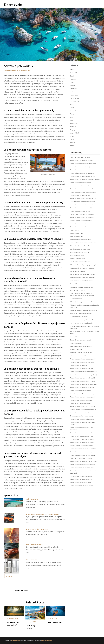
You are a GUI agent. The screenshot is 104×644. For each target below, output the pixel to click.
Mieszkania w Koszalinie (77, 290)
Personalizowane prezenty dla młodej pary (83, 384)
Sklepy (72, 117)
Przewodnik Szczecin (77, 337)
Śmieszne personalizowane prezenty (81, 416)
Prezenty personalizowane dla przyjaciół (83, 406)
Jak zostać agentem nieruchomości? (81, 353)
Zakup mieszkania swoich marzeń (80, 340)
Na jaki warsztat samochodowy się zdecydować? (43, 514)
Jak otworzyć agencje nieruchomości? (82, 287)
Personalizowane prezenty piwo (80, 195)
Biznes (72, 70)
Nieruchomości (75, 98)
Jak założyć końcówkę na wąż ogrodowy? (83, 265)
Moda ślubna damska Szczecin (79, 252)
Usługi (72, 139)
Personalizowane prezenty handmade (82, 362)
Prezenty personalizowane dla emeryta (82, 217)
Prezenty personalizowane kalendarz (82, 186)
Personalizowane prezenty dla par (81, 391)
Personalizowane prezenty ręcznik (81, 482)
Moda (72, 92)
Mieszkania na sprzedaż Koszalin (80, 356)
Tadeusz (8, 70)
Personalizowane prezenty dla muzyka (82, 189)
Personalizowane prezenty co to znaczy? (83, 381)
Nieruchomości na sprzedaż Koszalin (81, 281)
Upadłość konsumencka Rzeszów (80, 262)
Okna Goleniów (31, 560)
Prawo (72, 108)
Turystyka (9, 576)
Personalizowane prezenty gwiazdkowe (82, 176)
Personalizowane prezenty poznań (81, 476)
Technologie (74, 123)
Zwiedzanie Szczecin (76, 343)
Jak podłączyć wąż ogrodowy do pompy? (83, 268)
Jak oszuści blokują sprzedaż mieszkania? (83, 302)
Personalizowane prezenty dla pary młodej (83, 375)
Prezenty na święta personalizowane (81, 436)
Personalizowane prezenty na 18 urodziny (83, 449)
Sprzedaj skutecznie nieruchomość (81, 313)
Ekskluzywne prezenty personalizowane (83, 202)
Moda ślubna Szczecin (77, 255)
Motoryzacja (74, 95)
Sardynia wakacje (32, 499)
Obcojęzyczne (74, 101)
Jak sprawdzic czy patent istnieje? (81, 240)
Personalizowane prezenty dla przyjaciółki (83, 397)
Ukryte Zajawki (75, 133)
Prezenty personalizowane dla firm (81, 458)
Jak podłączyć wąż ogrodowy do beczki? (82, 278)
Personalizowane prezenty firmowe (81, 224)
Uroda (72, 136)
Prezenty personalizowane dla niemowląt (83, 410)
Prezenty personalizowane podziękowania (83, 192)
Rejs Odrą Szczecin (55, 622)
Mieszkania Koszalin (76, 299)
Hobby (72, 82)
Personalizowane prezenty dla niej (81, 183)
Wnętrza (73, 142)
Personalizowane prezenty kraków (81, 479)
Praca (72, 104)
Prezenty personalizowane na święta (81, 446)
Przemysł (73, 111)
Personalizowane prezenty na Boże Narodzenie (85, 179)
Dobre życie (13, 5)
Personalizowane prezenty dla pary (81, 400)
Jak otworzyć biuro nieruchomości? (81, 346)
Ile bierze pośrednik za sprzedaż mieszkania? (84, 310)
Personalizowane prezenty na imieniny (82, 439)
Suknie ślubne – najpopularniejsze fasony (83, 243)
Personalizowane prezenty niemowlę (82, 368)
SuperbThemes (46, 641)
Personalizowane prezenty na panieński (82, 433)
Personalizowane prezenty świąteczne (82, 167)
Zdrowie (73, 146)
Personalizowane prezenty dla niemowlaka (83, 372)
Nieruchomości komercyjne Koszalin (81, 323)
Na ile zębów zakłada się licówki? (37, 529)
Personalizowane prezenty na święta (81, 160)
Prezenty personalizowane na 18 (80, 211)
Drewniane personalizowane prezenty (82, 394)
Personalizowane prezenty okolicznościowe (84, 461)
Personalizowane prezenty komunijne (82, 486)
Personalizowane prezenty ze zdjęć (81, 208)
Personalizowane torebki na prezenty (82, 205)
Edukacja (73, 79)
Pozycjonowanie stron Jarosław (80, 157)
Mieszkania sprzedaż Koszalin (79, 317)
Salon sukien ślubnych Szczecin (80, 246)
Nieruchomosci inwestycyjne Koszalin (82, 320)
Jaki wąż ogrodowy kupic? (78, 271)
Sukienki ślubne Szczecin (78, 259)
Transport (73, 127)
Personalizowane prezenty (78, 365)
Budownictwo (74, 73)
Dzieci (72, 76)
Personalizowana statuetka (79, 227)
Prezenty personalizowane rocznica (81, 221)
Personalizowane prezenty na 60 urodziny (83, 378)
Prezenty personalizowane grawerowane (83, 198)
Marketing (73, 89)
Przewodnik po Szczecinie (78, 284)
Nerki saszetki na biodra (34, 544)
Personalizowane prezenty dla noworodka (83, 442)
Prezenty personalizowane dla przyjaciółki (83, 359)
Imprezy (73, 85)
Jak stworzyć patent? (77, 236)
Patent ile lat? (74, 230)
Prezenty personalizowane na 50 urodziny (83, 455)
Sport (72, 120)
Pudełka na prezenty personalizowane (82, 214)
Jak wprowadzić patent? (78, 233)
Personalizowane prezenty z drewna (81, 413)
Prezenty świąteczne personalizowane (82, 173)
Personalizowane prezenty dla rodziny (82, 468)
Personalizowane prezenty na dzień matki (83, 164)
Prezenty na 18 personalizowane (80, 403)
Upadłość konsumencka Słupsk (80, 249)
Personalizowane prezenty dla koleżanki (82, 465)
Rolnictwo (73, 114)
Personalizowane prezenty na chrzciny (82, 387)
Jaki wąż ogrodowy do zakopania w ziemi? (83, 274)
